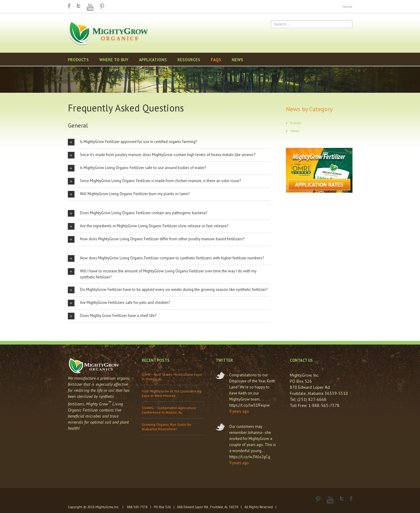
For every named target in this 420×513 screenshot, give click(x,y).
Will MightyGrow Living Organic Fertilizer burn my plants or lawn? (129, 194)
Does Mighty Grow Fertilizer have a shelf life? (112, 316)
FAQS (216, 60)
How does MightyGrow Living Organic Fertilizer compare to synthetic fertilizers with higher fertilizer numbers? (166, 258)
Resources (189, 60)
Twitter (79, 6)
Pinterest (102, 6)
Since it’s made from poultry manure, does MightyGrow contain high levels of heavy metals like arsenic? (162, 155)
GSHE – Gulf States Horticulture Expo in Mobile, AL (172, 377)
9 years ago (239, 411)
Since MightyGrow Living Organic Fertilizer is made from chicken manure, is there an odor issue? (154, 181)
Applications (153, 60)
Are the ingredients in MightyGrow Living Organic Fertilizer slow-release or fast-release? (148, 226)
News (237, 60)
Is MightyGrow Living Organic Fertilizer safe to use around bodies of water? (137, 168)
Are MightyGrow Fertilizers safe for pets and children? (119, 303)
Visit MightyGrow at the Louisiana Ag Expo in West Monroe (172, 393)
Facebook (69, 6)
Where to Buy (114, 60)
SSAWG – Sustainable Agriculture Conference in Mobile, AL (169, 410)
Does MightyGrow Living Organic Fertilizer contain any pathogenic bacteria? (137, 213)
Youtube (90, 7)
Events (296, 123)
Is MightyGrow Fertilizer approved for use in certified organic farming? (132, 142)
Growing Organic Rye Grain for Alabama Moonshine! (167, 427)
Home (347, 7)
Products (78, 60)
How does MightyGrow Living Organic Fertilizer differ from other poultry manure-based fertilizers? (156, 239)
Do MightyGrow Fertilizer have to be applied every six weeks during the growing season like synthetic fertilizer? (168, 290)
